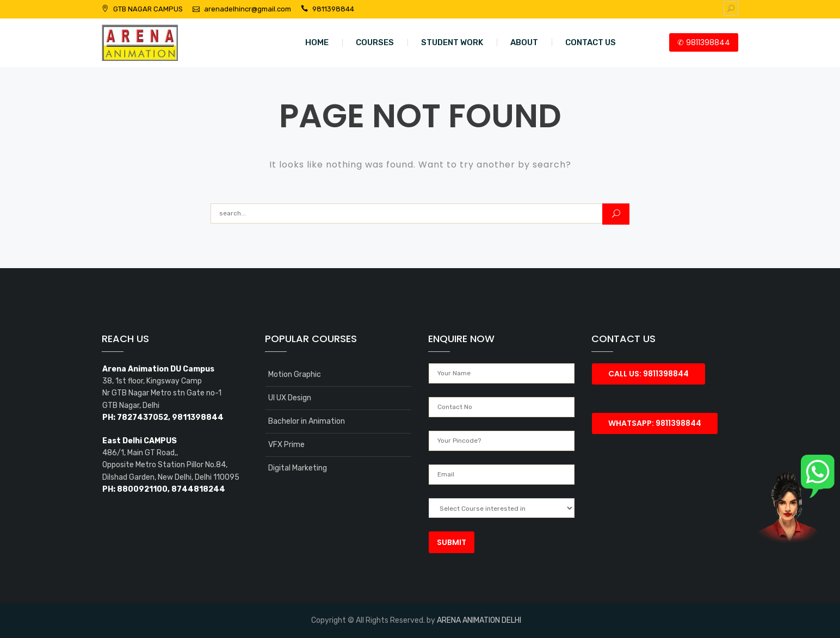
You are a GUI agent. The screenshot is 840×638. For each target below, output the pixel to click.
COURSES (375, 42)
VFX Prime (286, 445)
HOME (317, 42)
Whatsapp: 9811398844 (655, 423)
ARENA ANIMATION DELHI (479, 620)
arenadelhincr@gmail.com (248, 9)
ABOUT (524, 42)
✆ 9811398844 (704, 42)
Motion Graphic (295, 374)
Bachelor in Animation (307, 421)
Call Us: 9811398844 (648, 374)
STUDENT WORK (452, 42)
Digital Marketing (298, 468)
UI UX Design (290, 398)
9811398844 (333, 9)
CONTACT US (591, 42)
